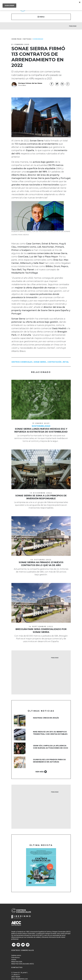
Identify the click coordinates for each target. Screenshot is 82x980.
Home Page (16, 39)
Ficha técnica (16, 958)
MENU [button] (41, 17)
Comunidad (38, 39)
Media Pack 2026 (17, 962)
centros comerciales (22, 362)
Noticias (27, 39)
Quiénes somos (16, 955)
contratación (54, 362)
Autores (14, 960)
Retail (66, 362)
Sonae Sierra (40, 362)
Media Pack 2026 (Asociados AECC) (23, 964)
